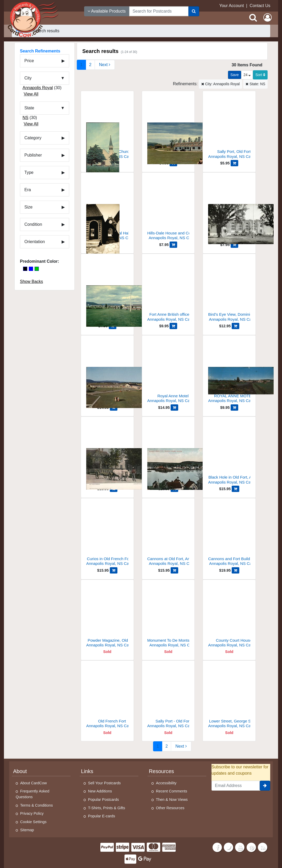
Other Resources (170, 808)
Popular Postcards (104, 800)
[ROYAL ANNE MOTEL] (229, 373)
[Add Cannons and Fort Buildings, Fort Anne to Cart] (235, 570)
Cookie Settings (33, 822)
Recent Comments (172, 791)
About (20, 771)
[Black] (25, 269)
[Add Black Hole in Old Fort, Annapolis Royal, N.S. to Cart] (235, 489)
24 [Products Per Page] (247, 75)
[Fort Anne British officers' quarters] (168, 291)
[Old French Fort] (107, 698)
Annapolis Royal (38, 88)
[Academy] (229, 210)
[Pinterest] (251, 847)
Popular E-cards (102, 816)
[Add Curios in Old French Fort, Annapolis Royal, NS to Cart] (114, 570)
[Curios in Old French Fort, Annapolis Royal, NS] (107, 535)
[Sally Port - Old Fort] (168, 698)
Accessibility (166, 783)
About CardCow (34, 783)
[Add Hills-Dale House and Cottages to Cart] (173, 245)
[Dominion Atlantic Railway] (168, 454)
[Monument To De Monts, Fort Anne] (168, 617)
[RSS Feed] (263, 847)
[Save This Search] (235, 75)
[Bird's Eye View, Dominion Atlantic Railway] (229, 291)
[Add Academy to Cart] (234, 245)
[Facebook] (217, 847)
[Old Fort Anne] (168, 128)
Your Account (232, 6)
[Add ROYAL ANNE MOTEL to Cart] (234, 408)
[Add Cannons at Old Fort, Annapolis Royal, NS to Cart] (174, 570)
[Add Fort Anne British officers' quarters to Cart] (173, 326)
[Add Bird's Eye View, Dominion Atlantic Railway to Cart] (235, 326)
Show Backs (31, 282)
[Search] (194, 11)
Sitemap (27, 830)
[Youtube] (240, 847)
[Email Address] (236, 786)
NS (25, 118)
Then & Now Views (172, 800)
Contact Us (260, 6)
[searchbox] (159, 11)
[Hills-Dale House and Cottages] (168, 210)
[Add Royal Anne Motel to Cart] (174, 408)
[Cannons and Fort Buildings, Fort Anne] (229, 535)
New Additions (100, 791)
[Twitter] (229, 847)
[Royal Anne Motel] (107, 291)
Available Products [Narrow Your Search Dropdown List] (107, 11)
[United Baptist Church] (107, 128)
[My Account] (268, 18)
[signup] (265, 786)
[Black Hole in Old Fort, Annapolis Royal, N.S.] (229, 454)
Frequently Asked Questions (32, 794)
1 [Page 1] (81, 65)
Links (87, 771)
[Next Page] (105, 65)
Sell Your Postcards (104, 783)
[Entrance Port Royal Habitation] (107, 210)
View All (31, 94)
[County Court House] (229, 617)
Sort (260, 75)
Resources (161, 771)
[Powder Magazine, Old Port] (107, 617)
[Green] (37, 269)
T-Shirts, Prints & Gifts (107, 808)
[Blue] (31, 269)
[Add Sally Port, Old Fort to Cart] (234, 163)
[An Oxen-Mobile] (107, 454)
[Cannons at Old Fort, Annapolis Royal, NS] (168, 535)
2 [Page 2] (90, 65)
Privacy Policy (32, 813)
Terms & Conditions (37, 805)
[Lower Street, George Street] (229, 698)
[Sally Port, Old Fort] (229, 128)
